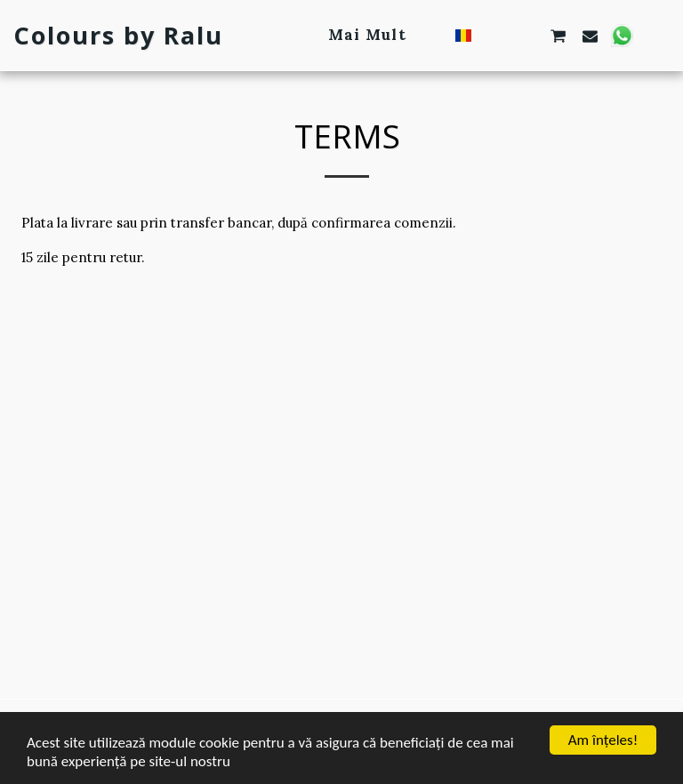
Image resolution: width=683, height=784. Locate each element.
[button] (495, 36)
